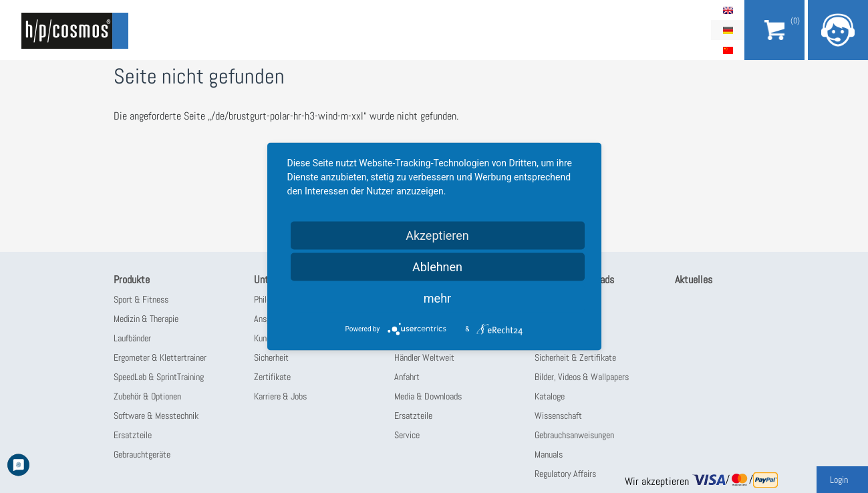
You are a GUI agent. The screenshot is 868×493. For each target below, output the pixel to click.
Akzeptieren (437, 235)
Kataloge (550, 396)
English (728, 10)
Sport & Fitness (141, 299)
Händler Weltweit (424, 357)
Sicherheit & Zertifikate (575, 357)
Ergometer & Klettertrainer (160, 357)
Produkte (132, 280)
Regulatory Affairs (565, 474)
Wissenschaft (558, 416)
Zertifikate (272, 377)
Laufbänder (132, 338)
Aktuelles (694, 280)
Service (407, 435)
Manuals (549, 454)
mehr (437, 298)
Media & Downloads (428, 396)
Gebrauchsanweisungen (574, 435)
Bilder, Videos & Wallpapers (582, 377)
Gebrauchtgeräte (142, 454)
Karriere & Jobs (280, 396)
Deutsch (728, 30)
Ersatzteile (133, 435)
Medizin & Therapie (146, 319)
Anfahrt (407, 377)
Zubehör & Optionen (147, 396)
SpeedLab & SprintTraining (159, 377)
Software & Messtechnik (156, 416)
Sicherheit (271, 357)
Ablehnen (437, 267)
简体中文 (728, 50)
